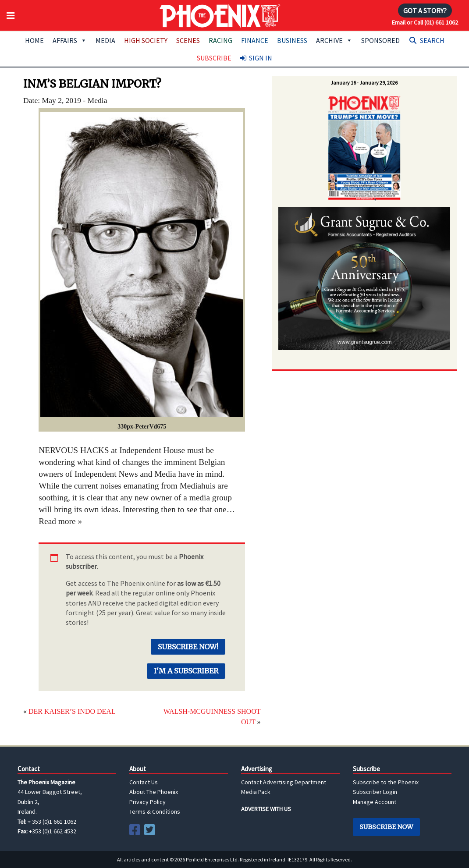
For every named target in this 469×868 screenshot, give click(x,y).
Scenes (188, 40)
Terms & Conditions (155, 811)
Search (432, 40)
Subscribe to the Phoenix (386, 782)
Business (292, 40)
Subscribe (214, 58)
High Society (146, 40)
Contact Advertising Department (284, 782)
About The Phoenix (154, 792)
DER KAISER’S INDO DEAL (72, 711)
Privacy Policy (147, 802)
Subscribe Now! (188, 647)
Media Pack (256, 792)
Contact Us (144, 782)
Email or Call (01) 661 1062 (425, 22)
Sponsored (380, 40)
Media (105, 40)
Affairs (70, 40)
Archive (334, 40)
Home (34, 40)
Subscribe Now (386, 827)
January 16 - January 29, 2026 (364, 83)
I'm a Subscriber (186, 671)
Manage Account (375, 802)
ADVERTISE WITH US (266, 809)
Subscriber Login (375, 792)
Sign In (261, 58)
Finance (255, 40)
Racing (220, 40)
